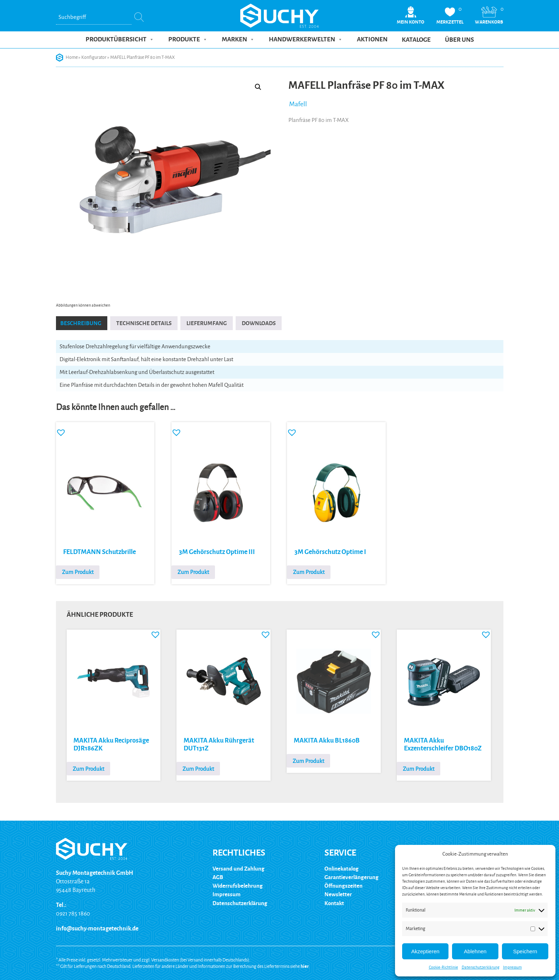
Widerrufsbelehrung (238, 886)
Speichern (525, 951)
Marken (238, 39)
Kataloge (416, 40)
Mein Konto (411, 22)
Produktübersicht (120, 39)
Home (72, 57)
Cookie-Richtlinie (443, 967)
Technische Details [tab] (144, 323)
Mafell (298, 104)
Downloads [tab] (259, 323)
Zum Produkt (78, 572)
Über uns (459, 40)
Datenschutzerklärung (481, 967)
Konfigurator (94, 57)
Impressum (512, 967)
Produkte (188, 39)
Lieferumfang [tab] (207, 323)
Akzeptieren (425, 951)
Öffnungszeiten (343, 886)
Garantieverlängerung (352, 877)
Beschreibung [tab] (81, 323)
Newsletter (338, 894)
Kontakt (334, 903)
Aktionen (372, 39)
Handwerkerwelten (306, 39)
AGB (218, 877)
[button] (258, 87)
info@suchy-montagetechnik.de (97, 929)
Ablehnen (475, 951)
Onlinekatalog (342, 869)
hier (305, 966)
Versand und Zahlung (239, 869)
